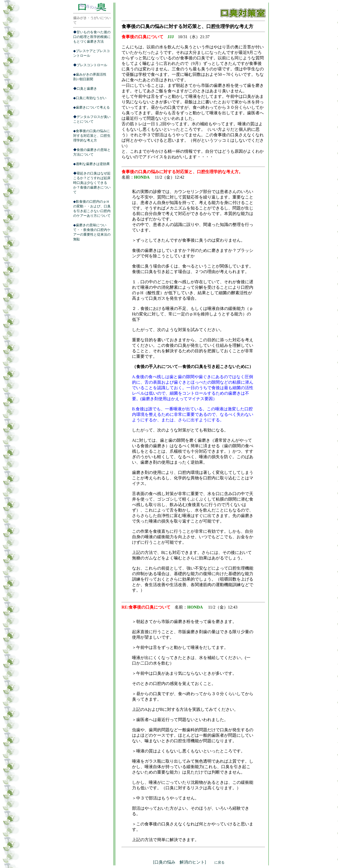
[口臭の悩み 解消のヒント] (189, 862)
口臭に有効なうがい (91, 98)
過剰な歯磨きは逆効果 (93, 164)
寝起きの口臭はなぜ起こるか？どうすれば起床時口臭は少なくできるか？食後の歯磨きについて (92, 183)
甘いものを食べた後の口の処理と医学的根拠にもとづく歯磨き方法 (92, 37)
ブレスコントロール (92, 65)
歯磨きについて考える (93, 107)
